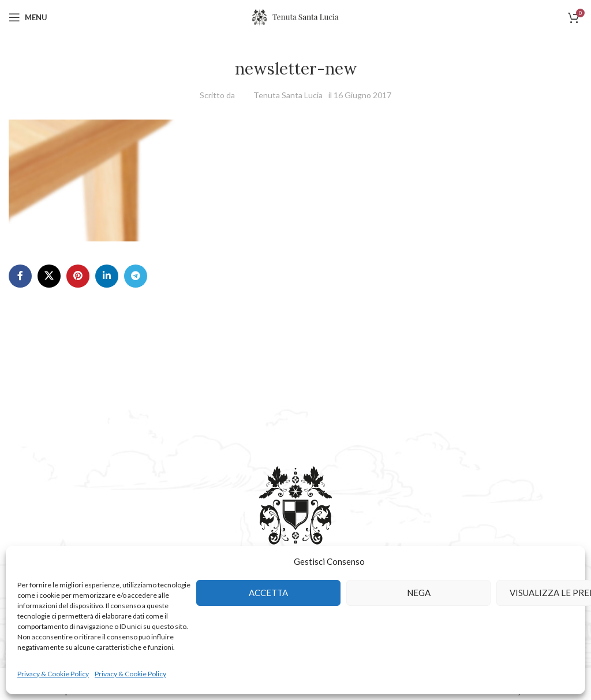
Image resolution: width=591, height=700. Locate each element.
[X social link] (49, 276)
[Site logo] (295, 16)
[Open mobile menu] (28, 17)
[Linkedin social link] (107, 276)
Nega (419, 593)
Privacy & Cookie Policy (53, 674)
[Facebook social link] (20, 276)
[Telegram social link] (136, 276)
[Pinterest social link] (78, 276)
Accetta (268, 593)
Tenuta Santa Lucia (288, 95)
